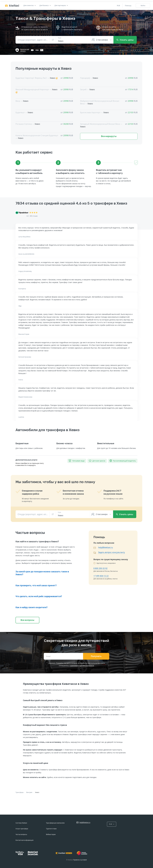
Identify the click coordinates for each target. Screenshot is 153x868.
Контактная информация (25, 840)
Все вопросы (27, 620)
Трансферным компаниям (55, 823)
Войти (143, 6)
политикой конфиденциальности (82, 666)
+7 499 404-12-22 (101, 576)
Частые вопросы (21, 834)
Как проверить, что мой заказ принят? (36, 585)
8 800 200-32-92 (100, 568)
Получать (96, 656)
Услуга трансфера (22, 829)
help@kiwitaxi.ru (105, 547)
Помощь (128, 6)
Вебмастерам (51, 834)
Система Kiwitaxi (21, 823)
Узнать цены (125, 40)
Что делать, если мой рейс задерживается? (39, 596)
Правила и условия (80, 860)
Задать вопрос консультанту (111, 552)
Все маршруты (109, 136)
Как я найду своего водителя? (31, 607)
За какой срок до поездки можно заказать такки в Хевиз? (42, 573)
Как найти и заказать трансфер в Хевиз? (37, 542)
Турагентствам (51, 829)
